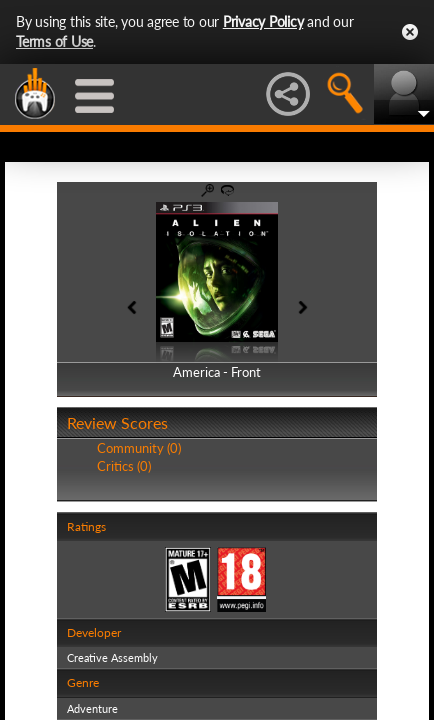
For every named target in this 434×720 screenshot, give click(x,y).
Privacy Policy (263, 21)
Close (410, 32)
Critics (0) (124, 466)
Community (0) (139, 448)
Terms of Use (54, 41)
